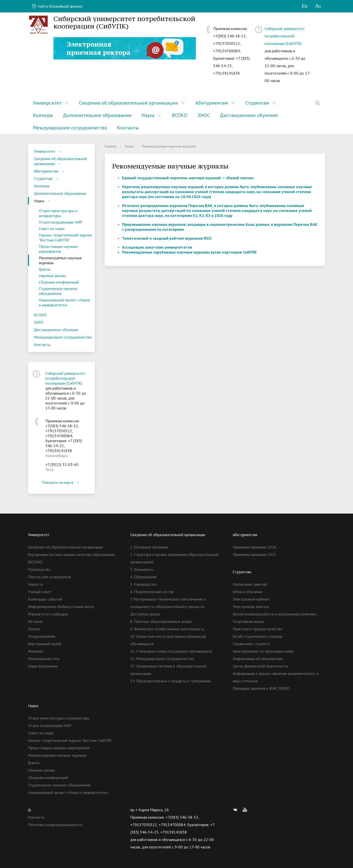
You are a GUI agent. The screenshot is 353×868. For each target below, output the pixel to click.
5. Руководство (143, 584)
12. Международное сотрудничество (162, 659)
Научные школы (52, 276)
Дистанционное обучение (249, 115)
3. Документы (142, 569)
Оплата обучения (247, 592)
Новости (35, 584)
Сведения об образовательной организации (128, 103)
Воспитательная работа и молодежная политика (275, 614)
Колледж (43, 115)
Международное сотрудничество (70, 128)
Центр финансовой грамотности (260, 666)
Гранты (45, 269)
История (35, 621)
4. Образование (143, 577)
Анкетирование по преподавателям (263, 651)
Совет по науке (52, 229)
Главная (111, 146)
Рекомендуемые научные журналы (60, 260)
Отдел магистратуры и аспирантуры (58, 213)
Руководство (39, 569)
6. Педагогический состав (152, 592)
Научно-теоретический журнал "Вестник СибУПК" (65, 237)
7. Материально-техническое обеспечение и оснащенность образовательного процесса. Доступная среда (168, 607)
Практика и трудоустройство (258, 629)
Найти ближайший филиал (57, 6)
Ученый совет (40, 592)
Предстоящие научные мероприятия (58, 249)
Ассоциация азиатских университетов (157, 247)
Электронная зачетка (251, 607)
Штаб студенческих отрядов (257, 636)
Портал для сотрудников (50, 577)
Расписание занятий (250, 584)
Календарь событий (45, 599)
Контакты (128, 128)
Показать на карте (61, 482)
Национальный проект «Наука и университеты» (64, 302)
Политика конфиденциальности (55, 825)
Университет (47, 103)
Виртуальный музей (45, 644)
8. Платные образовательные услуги (161, 621)
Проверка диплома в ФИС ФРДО (261, 688)
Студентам (257, 103)
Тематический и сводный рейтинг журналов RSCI (167, 238)
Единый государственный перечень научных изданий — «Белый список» (188, 178)
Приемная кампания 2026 (254, 547)
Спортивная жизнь (248, 621)
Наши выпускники (43, 666)
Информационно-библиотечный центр (61, 607)
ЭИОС (204, 115)
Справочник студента (251, 644)
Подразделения (42, 636)
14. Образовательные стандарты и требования (170, 681)
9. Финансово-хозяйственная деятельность (167, 629)
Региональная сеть (44, 659)
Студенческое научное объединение (58, 291)
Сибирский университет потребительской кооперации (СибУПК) (285, 36)
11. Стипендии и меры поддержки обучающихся (171, 651)
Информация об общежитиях (258, 659)
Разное (34, 629)
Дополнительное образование (97, 115)
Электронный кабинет (251, 599)
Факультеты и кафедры (48, 614)
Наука (148, 115)
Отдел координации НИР (61, 222)
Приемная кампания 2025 (254, 554)
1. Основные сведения (149, 547)
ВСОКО (180, 115)
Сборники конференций (59, 282)
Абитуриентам (212, 103)
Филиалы (36, 651)
